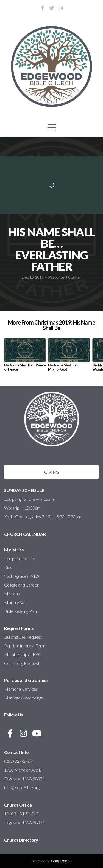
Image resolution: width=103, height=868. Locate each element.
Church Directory (21, 840)
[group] (25, 357)
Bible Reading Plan (20, 611)
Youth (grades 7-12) (22, 576)
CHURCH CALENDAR (25, 534)
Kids (8, 567)
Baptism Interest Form (25, 646)
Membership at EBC (23, 654)
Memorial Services (21, 689)
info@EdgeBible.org (22, 787)
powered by (52, 861)
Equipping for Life (20, 558)
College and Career (21, 585)
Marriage (12, 698)
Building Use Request (23, 637)
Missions (12, 594)
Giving (52, 472)
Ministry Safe (16, 602)
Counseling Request (22, 663)
